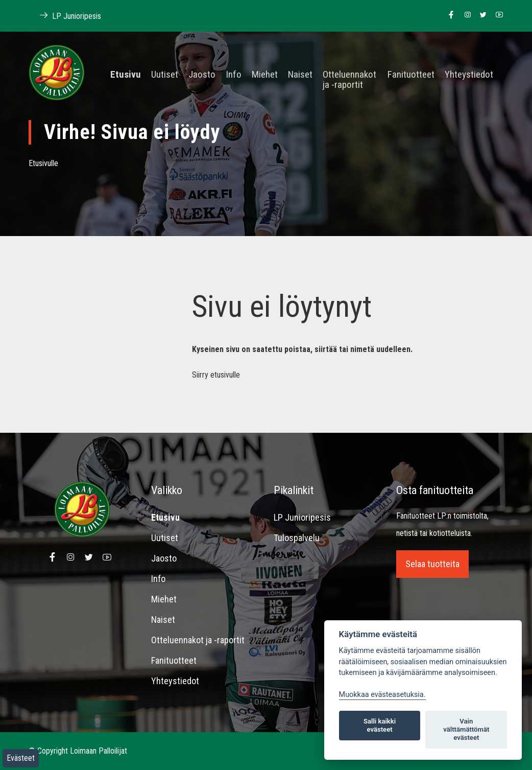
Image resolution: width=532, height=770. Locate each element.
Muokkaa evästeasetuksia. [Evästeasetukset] (382, 695)
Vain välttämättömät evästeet (466, 729)
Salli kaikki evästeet (380, 725)
